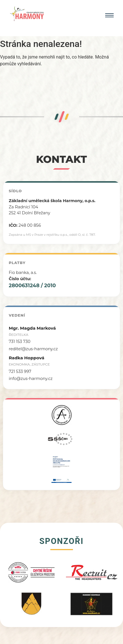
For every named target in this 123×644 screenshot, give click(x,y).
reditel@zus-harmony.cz (33, 349)
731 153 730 (20, 342)
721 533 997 (20, 371)
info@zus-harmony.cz (31, 379)
